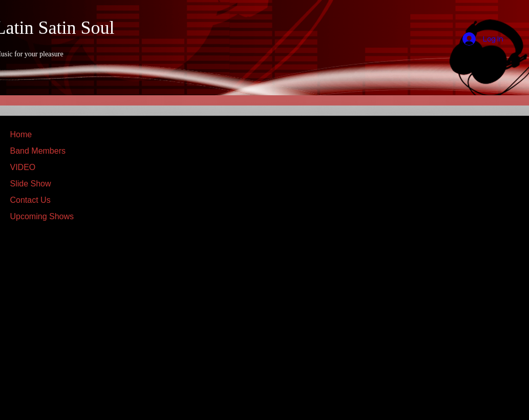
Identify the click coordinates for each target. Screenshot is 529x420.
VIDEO (23, 167)
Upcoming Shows (42, 216)
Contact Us (30, 200)
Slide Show (31, 184)
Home (21, 134)
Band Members (38, 151)
